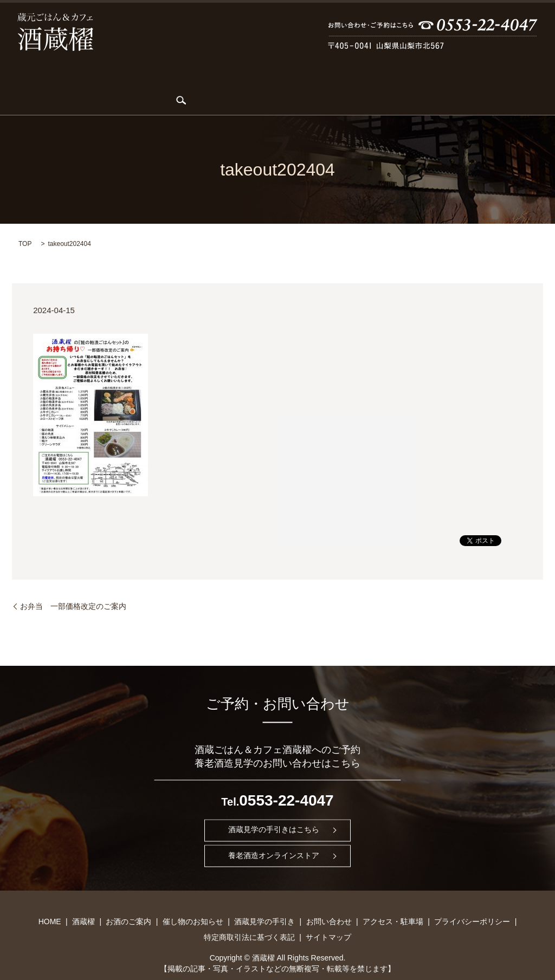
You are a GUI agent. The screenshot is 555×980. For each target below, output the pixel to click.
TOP (25, 226)
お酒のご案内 (196, 84)
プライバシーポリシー (472, 904)
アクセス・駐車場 (489, 84)
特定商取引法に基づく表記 (249, 920)
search (537, 84)
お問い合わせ (418, 84)
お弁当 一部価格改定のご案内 (73, 589)
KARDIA (141, 84)
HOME (31, 84)
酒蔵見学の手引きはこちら (274, 813)
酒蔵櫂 (72, 84)
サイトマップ (328, 920)
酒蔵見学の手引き (346, 84)
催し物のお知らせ (268, 84)
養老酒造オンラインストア (274, 839)
